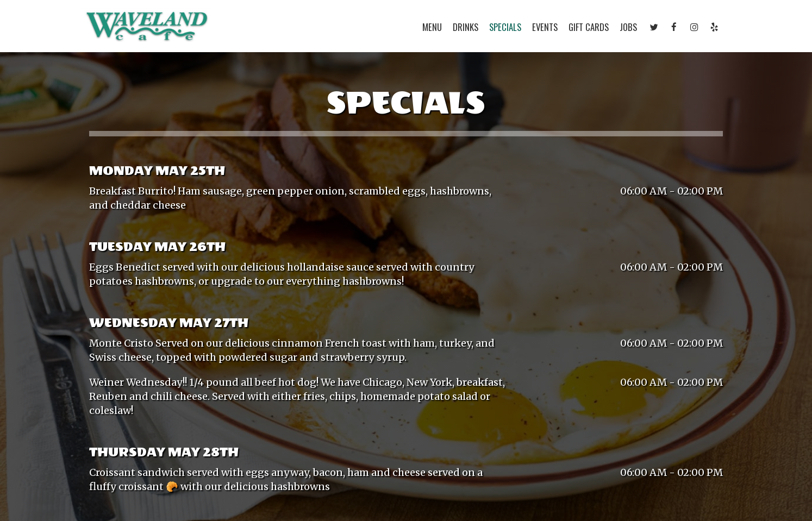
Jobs (628, 27)
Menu (432, 27)
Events (545, 27)
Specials (505, 27)
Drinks (466, 27)
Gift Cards (589, 27)
